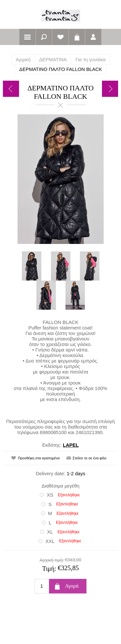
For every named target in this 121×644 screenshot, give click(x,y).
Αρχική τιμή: (52, 560)
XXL (50, 541)
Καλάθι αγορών (77, 37)
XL (50, 532)
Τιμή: (49, 569)
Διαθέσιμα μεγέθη (60, 486)
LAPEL (71, 445)
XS (50, 495)
